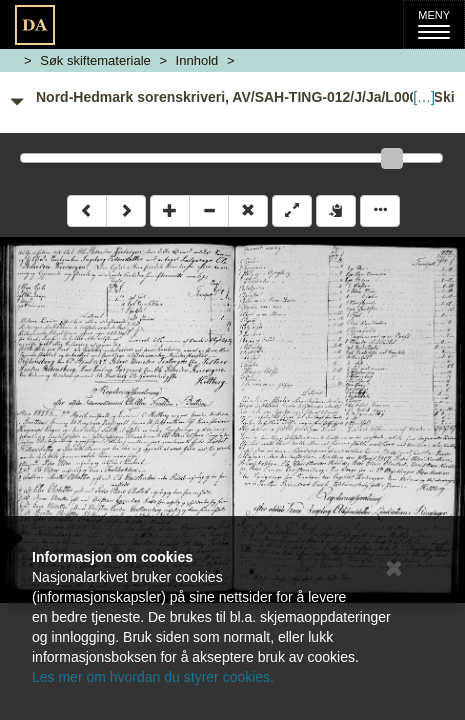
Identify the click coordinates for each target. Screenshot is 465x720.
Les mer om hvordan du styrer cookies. (153, 677)
